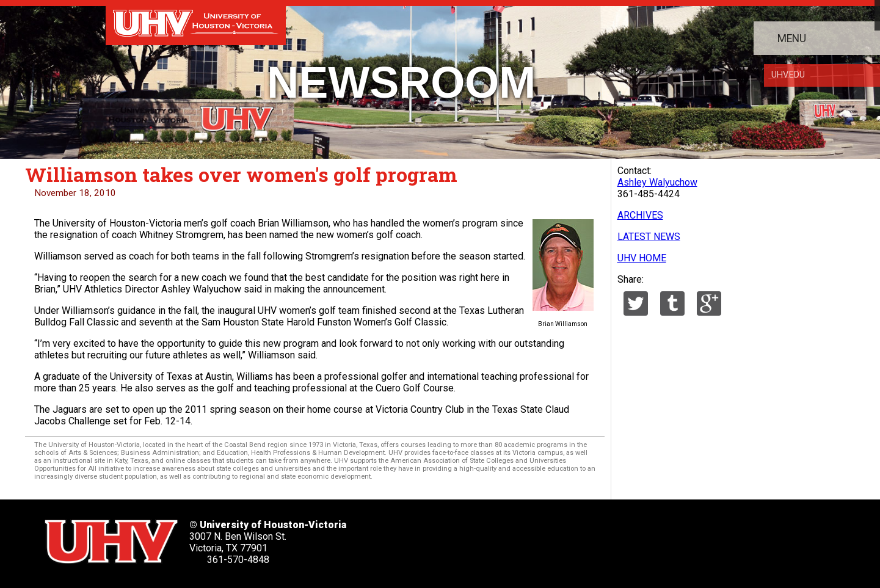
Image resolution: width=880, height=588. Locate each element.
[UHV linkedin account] (510, 538)
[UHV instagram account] (588, 538)
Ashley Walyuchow (657, 182)
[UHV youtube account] (549, 538)
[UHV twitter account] (431, 538)
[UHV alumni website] (627, 538)
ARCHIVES (640, 215)
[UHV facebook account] (470, 538)
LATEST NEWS (649, 237)
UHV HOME (642, 258)
